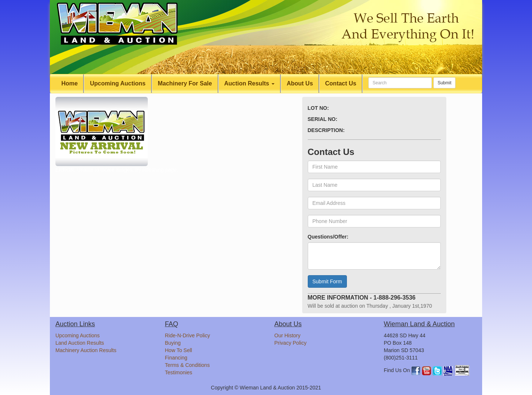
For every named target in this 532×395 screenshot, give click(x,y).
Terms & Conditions (187, 365)
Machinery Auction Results (86, 350)
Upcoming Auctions (118, 83)
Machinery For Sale (185, 83)
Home (69, 83)
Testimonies (178, 372)
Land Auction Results (80, 343)
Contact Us (341, 83)
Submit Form (327, 281)
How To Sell (178, 350)
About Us (300, 83)
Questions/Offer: (328, 237)
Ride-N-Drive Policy (187, 335)
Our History (288, 335)
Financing (176, 358)
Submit (444, 83)
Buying (173, 343)
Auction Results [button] (249, 83)
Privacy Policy (291, 343)
